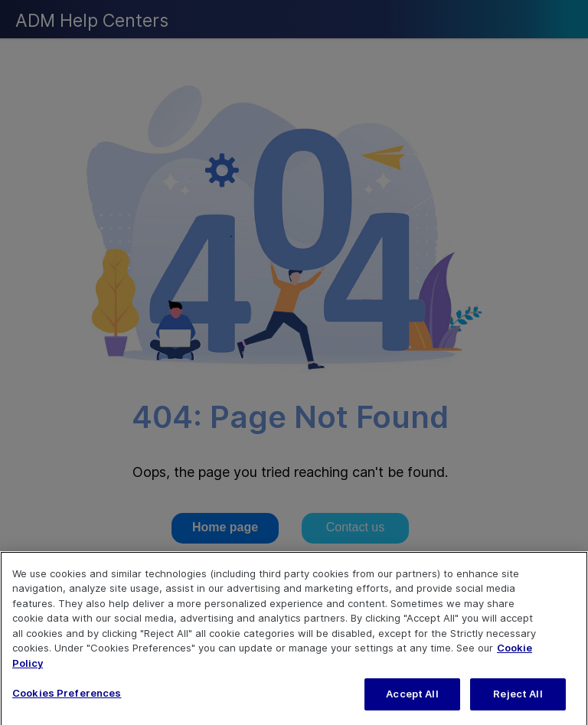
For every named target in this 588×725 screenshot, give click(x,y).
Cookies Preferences (67, 704)
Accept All (412, 705)
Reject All (518, 705)
